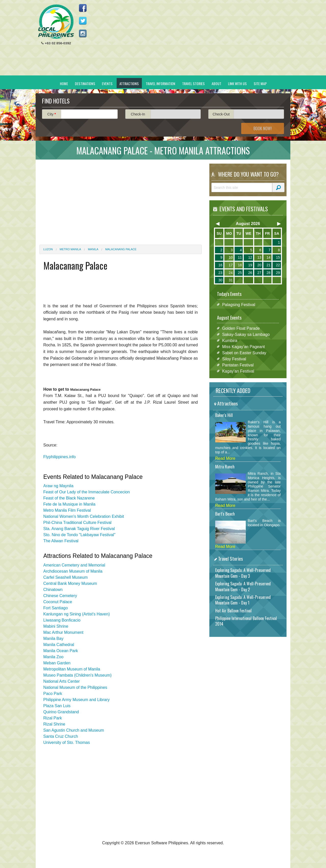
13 (259, 257)
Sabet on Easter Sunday (244, 353)
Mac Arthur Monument (63, 632)
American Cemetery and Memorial (74, 565)
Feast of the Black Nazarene (69, 498)
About (216, 83)
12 (250, 257)
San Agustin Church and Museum (74, 730)
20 (259, 265)
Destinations (85, 83)
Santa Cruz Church (61, 736)
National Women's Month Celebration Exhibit (84, 516)
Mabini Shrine (56, 626)
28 (268, 273)
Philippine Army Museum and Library (77, 700)
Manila (93, 249)
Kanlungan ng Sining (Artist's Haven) (77, 614)
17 (231, 265)
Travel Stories (193, 83)
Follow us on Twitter (83, 21)
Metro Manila (70, 249)
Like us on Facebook (83, 8)
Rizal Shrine (54, 724)
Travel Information (160, 83)
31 (231, 280)
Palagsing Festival (239, 304)
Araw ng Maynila (58, 486)
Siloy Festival (234, 359)
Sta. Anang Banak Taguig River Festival (79, 529)
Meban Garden (57, 663)
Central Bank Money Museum (70, 583)
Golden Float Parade (241, 328)
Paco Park (53, 694)
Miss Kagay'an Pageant (243, 346)
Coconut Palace (58, 602)
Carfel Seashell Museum (65, 577)
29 (278, 273)
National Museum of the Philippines (75, 687)
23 (220, 273)
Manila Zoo (53, 657)
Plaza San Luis (57, 706)
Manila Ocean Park (61, 651)
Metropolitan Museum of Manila (72, 669)
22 (278, 265)
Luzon (48, 249)
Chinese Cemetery (60, 596)
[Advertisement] (194, 40)
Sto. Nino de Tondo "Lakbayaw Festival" (79, 535)
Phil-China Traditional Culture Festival (77, 523)
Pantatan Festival (238, 365)
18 (240, 265)
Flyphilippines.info (59, 457)
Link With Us (237, 83)
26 (250, 273)
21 (268, 265)
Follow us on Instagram (83, 33)
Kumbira (230, 340)
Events (107, 83)
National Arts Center (62, 681)
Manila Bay (53, 639)
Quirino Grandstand (61, 712)
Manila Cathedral (59, 645)
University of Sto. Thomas (67, 742)
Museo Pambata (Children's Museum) (77, 675)
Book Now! (263, 128)
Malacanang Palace (121, 249)
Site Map (260, 83)
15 (278, 257)
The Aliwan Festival (61, 541)
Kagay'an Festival (238, 371)
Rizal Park (53, 718)
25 (240, 273)
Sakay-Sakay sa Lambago (246, 334)
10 (231, 257)
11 (240, 257)
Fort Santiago (56, 608)
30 (220, 280)
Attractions (129, 83)
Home (64, 83)
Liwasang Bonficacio (62, 620)
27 (259, 273)
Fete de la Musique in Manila (69, 504)
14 (268, 257)
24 (231, 273)
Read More (225, 458)
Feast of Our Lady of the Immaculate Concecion (87, 492)
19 (250, 265)
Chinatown (53, 590)
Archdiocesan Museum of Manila (73, 571)
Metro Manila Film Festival (67, 510)
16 (220, 265)
